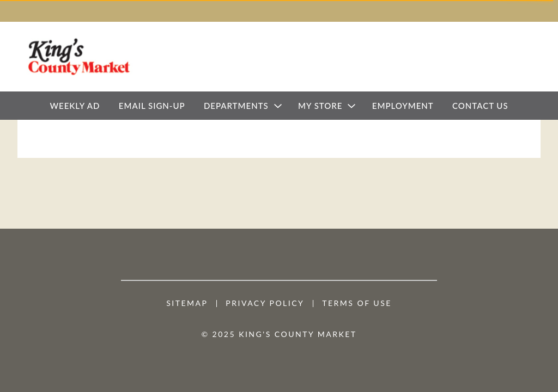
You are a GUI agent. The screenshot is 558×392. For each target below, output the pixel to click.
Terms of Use (357, 303)
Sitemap (187, 303)
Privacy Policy (265, 303)
